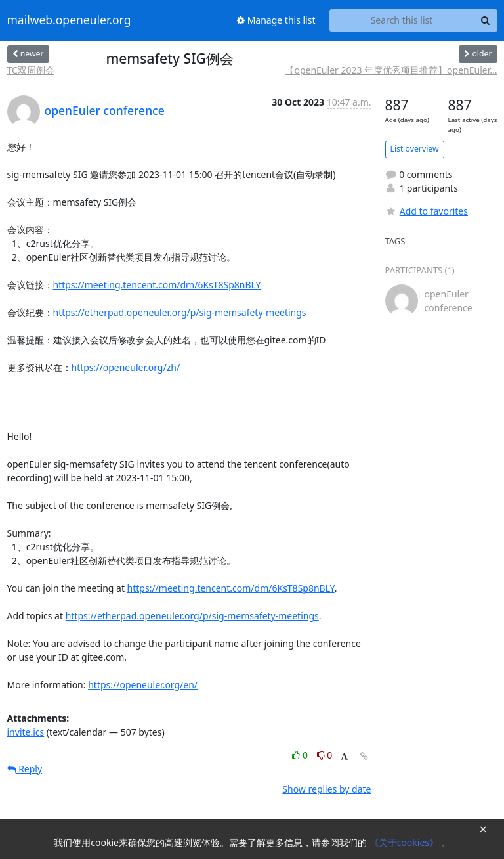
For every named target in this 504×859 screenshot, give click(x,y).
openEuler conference (105, 110)
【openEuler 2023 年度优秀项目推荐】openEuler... (391, 70)
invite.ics (26, 732)
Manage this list (276, 20)
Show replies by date (326, 789)
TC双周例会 (31, 70)
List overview (415, 149)
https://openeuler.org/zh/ (126, 367)
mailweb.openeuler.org (69, 20)
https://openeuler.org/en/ (143, 685)
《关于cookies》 (405, 842)
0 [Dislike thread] (325, 755)
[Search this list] (402, 20)
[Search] (486, 20)
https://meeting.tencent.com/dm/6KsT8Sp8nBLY (157, 285)
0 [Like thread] (301, 755)
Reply (25, 769)
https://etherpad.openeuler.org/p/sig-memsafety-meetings (180, 312)
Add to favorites (427, 211)
